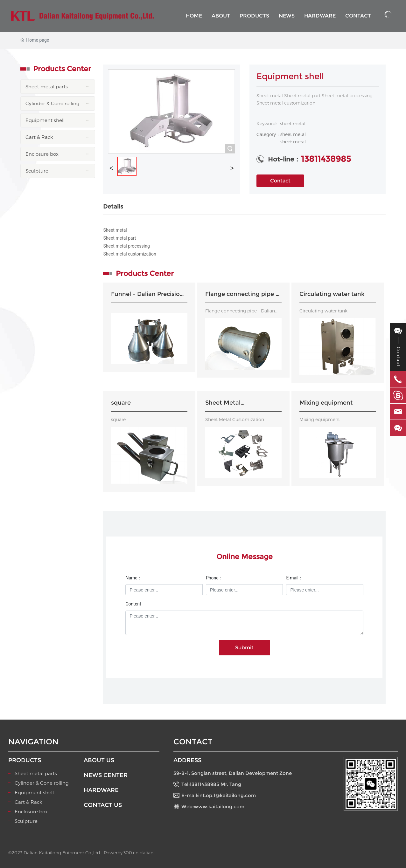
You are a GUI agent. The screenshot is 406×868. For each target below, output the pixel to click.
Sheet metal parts (36, 773)
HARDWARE (101, 790)
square (121, 403)
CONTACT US (103, 805)
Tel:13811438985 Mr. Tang (211, 784)
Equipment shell (34, 792)
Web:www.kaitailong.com (213, 806)
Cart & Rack (28, 802)
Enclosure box (31, 811)
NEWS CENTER (106, 775)
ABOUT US (99, 760)
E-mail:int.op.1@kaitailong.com (219, 795)
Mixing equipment (326, 403)
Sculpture (26, 821)
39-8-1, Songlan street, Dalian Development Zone (233, 773)
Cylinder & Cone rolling (42, 783)
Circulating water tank (332, 294)
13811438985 (326, 159)
